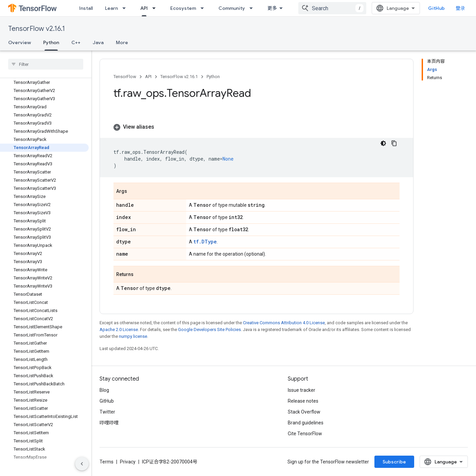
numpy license (133, 336)
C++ (76, 42)
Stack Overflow (304, 412)
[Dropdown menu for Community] (253, 8)
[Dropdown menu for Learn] (126, 8)
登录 (460, 8)
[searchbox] (46, 64)
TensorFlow (125, 77)
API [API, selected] (144, 8)
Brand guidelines (306, 423)
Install (86, 8)
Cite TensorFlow (305, 434)
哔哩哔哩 (109, 423)
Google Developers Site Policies (209, 329)
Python (213, 77)
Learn (111, 8)
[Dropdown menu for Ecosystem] (204, 8)
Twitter (107, 412)
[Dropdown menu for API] (156, 8)
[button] (257, 127)
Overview (20, 42)
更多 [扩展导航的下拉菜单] (272, 8)
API (148, 77)
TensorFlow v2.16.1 (37, 29)
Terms (107, 462)
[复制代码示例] (394, 143)
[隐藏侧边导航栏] (82, 464)
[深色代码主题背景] (383, 143)
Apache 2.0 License (119, 329)
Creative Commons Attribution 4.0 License (284, 323)
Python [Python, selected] (51, 42)
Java (98, 42)
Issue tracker (302, 390)
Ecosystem (183, 8)
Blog (104, 390)
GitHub (436, 8)
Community (232, 8)
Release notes (303, 401)
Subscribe (394, 462)
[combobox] (332, 8)
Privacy (128, 462)
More (122, 42)
